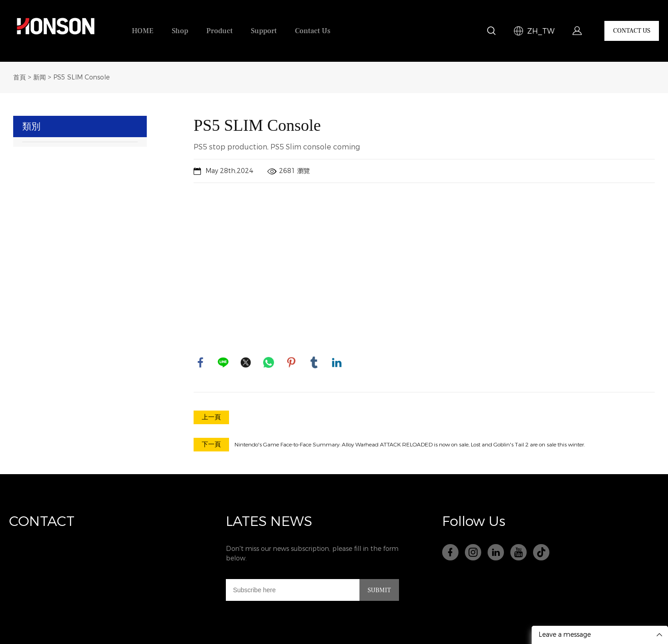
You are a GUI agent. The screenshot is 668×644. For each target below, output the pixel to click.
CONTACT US (632, 31)
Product (219, 31)
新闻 (40, 77)
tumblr (314, 362)
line (223, 362)
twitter (246, 362)
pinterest (291, 362)
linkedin (337, 362)
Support (264, 31)
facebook (200, 362)
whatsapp (269, 362)
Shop (180, 31)
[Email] (293, 590)
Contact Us (313, 31)
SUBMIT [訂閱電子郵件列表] (379, 590)
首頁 (20, 77)
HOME (143, 31)
